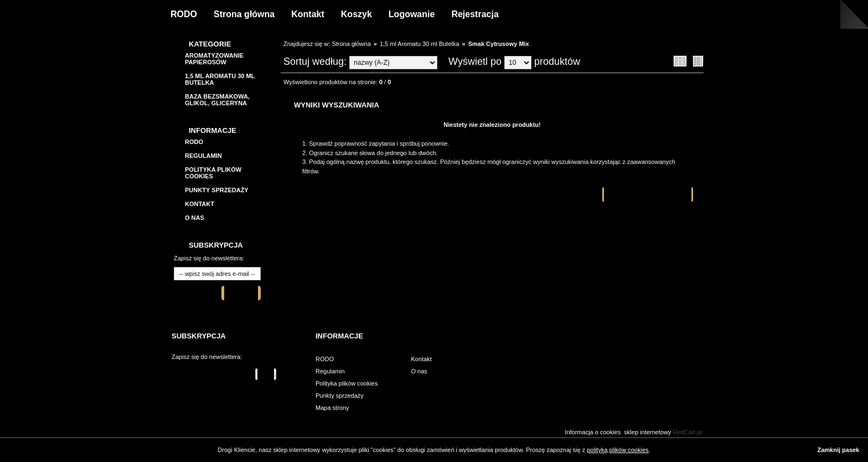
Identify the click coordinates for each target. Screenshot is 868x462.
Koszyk (356, 14)
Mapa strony (332, 408)
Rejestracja (475, 14)
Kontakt (308, 14)
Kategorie (210, 44)
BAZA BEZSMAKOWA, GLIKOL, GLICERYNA (217, 100)
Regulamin (203, 156)
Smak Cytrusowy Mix (499, 44)
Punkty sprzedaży (217, 190)
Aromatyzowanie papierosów (214, 59)
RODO (184, 14)
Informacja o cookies (593, 432)
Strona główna (244, 14)
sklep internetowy (647, 432)
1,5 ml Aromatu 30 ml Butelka (420, 44)
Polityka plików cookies (347, 383)
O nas (195, 218)
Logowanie (412, 14)
